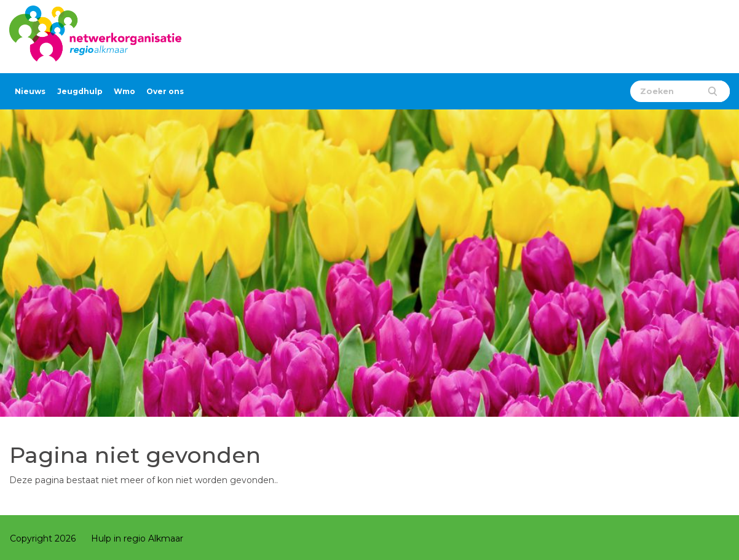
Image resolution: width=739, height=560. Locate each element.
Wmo (124, 91)
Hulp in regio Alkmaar (137, 538)
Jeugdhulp (80, 91)
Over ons (165, 91)
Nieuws (30, 91)
